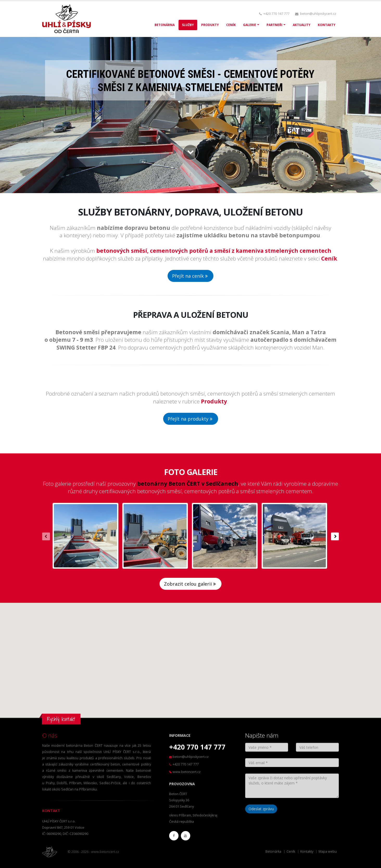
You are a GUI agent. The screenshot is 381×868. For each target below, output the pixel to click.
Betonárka (273, 851)
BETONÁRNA (165, 25)
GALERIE (250, 25)
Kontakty (307, 851)
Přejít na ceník (190, 276)
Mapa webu (328, 851)
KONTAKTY (327, 25)
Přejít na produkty (191, 419)
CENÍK (231, 25)
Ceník (291, 851)
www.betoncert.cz (187, 772)
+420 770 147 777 (276, 14)
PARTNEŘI (274, 25)
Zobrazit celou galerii (190, 584)
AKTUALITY (302, 25)
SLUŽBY (188, 25)
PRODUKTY (210, 25)
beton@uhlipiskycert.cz (318, 14)
